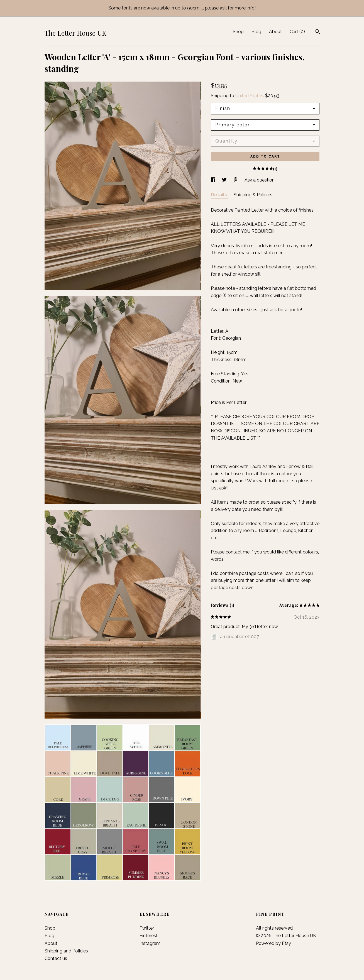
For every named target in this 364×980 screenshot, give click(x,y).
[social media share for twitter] (225, 180)
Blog (256, 32)
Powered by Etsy (273, 943)
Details (219, 195)
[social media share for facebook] (214, 180)
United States (249, 96)
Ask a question (260, 180)
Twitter (147, 928)
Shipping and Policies (66, 951)
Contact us (56, 958)
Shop (238, 32)
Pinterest (149, 936)
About (275, 32)
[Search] (318, 32)
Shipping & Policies (253, 195)
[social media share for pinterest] (236, 180)
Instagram (150, 943)
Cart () (297, 32)
